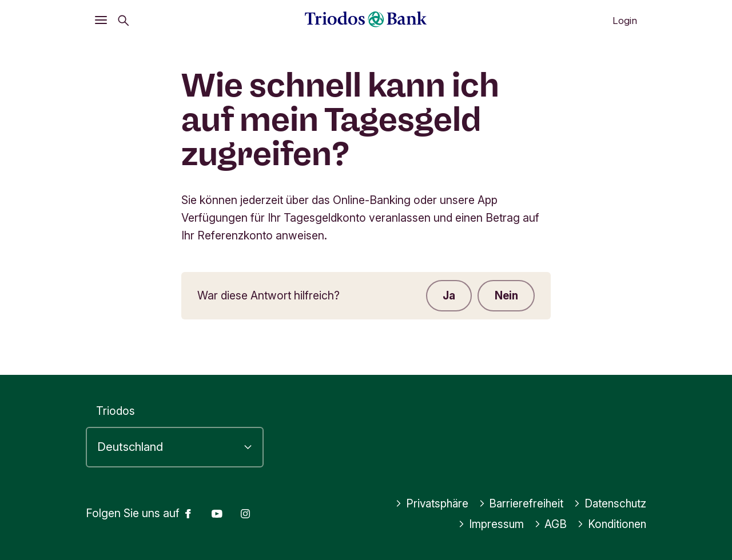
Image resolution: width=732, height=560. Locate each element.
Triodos (116, 411)
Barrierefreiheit (518, 503)
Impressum (488, 524)
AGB (549, 524)
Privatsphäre (427, 503)
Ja (447, 296)
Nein (505, 296)
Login (625, 21)
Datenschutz (609, 503)
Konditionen (611, 524)
